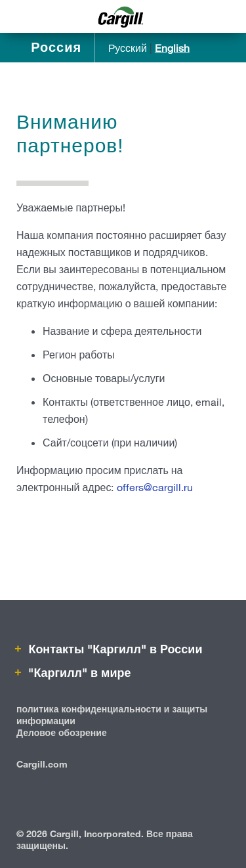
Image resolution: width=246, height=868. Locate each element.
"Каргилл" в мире (78, 672)
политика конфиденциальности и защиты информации (112, 715)
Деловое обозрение (62, 732)
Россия (56, 47)
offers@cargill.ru (155, 487)
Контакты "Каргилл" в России (113, 649)
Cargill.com (42, 764)
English (172, 48)
